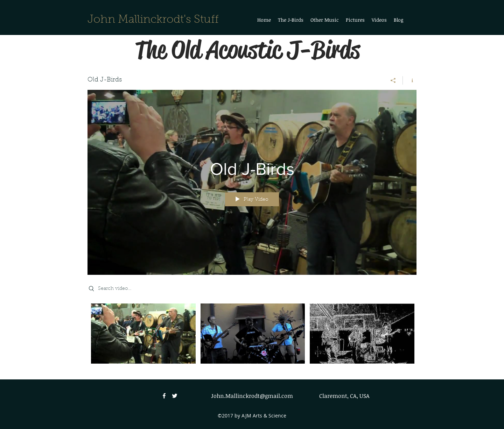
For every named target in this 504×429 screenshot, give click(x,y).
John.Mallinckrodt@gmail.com (252, 396)
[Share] (393, 80)
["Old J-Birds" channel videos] (252, 336)
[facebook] (164, 396)
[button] (325, 20)
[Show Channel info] (410, 80)
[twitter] (175, 396)
